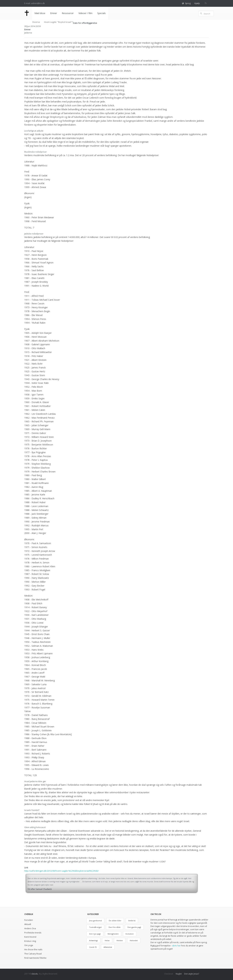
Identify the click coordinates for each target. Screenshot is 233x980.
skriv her (176, 946)
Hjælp (197, 3)
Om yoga (29, 945)
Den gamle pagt (134, 927)
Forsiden (29, 920)
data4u (35, 974)
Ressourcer (67, 13)
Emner (53, 13)
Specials (101, 13)
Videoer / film (85, 13)
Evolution (130, 934)
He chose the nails (33, 949)
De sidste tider (115, 921)
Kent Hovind (30, 937)
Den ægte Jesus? (192, 974)
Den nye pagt (95, 934)
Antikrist (132, 921)
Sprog (188, 3)
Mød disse (40, 13)
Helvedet (134, 940)
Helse (107, 940)
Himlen (120, 940)
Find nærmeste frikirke (35, 958)
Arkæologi (93, 940)
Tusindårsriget (95, 927)
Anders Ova (30, 928)
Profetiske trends (33, 933)
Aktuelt (28, 924)
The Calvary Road (33, 954)
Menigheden (113, 934)
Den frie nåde (115, 927)
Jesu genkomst (95, 921)
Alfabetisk (108, 947)
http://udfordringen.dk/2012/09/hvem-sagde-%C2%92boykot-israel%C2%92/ (61, 871)
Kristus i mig (30, 941)
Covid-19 (93, 947)
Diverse (36, 22)
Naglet (179, 974)
